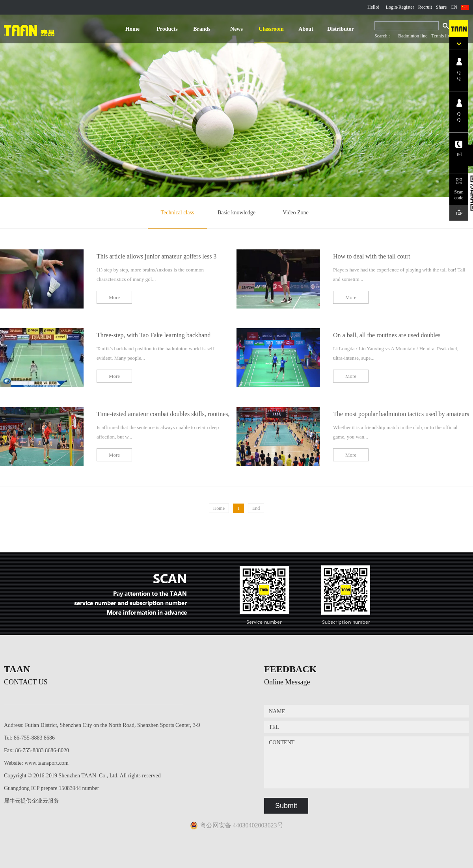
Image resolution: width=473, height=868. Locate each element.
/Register (405, 7)
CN (454, 7)
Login (392, 7)
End (256, 508)
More (114, 297)
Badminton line (413, 36)
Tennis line (442, 36)
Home (132, 29)
